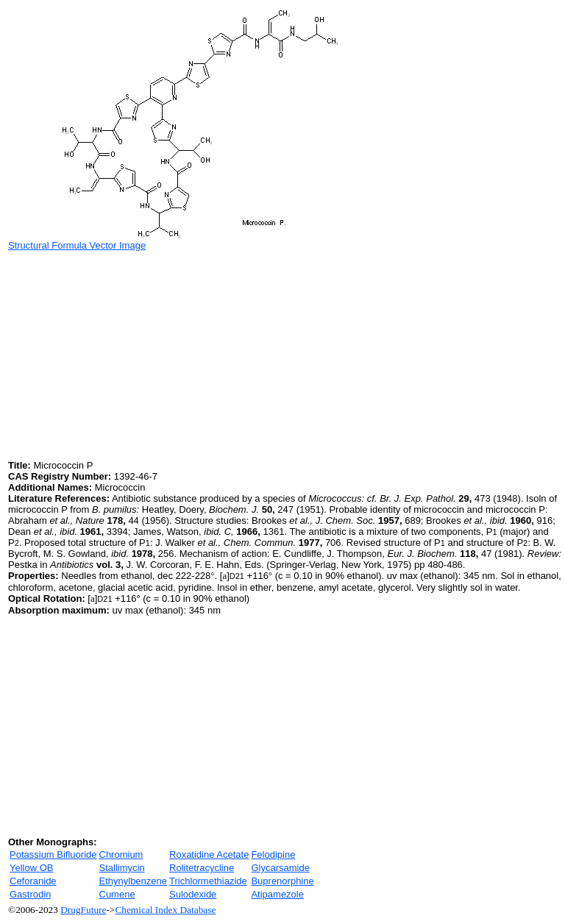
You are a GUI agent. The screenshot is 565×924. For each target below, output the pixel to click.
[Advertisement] (132, 354)
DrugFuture (83, 910)
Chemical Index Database (165, 910)
